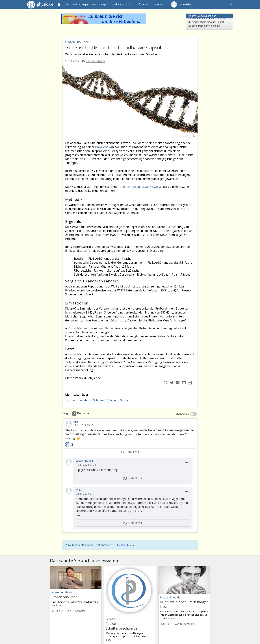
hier (123, 545)
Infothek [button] (142, 5)
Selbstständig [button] (122, 5)
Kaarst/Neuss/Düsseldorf (202, 16)
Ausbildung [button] (99, 5)
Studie (124, 400)
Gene (112, 400)
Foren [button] (159, 5)
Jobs (66, 5)
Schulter (99, 400)
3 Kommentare (95, 61)
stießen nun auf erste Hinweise (141, 187)
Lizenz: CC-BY (184, 136)
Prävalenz (102, 147)
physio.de (39, 5)
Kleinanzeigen (81, 5)
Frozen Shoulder (78, 400)
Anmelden (186, 5)
